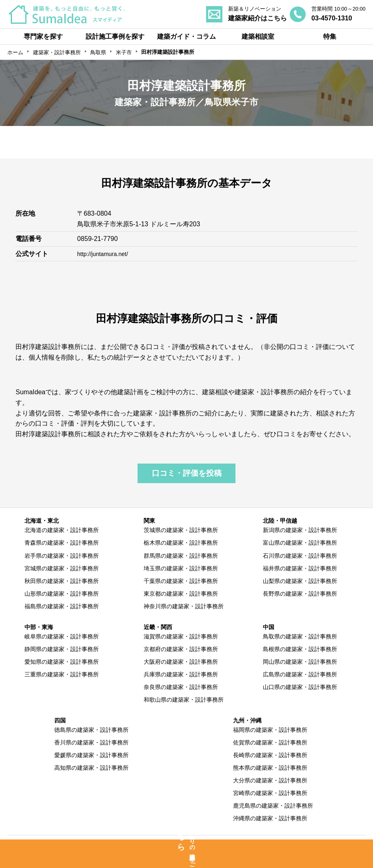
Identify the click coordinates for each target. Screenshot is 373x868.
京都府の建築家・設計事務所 (181, 649)
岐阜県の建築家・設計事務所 (62, 636)
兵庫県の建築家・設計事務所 (181, 674)
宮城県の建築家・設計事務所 (62, 568)
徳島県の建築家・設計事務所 (91, 730)
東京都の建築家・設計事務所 (181, 594)
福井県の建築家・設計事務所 (300, 568)
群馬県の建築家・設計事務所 (181, 556)
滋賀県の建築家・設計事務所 (181, 636)
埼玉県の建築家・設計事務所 (181, 568)
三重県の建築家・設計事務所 (62, 674)
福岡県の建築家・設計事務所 (270, 730)
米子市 (124, 52)
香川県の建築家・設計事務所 (91, 742)
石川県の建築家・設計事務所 (300, 556)
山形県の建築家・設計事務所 (62, 594)
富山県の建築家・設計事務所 (300, 543)
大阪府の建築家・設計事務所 (181, 662)
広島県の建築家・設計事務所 (300, 674)
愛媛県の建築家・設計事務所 (91, 755)
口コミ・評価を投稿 (187, 473)
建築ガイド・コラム (186, 36)
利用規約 (242, 845)
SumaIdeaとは (57, 845)
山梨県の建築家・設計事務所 (300, 581)
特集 (330, 36)
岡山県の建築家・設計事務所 (300, 662)
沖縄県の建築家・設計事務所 (270, 818)
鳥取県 (98, 52)
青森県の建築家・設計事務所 (62, 543)
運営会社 (324, 845)
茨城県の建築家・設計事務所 (181, 530)
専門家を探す (43, 36)
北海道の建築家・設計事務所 (62, 530)
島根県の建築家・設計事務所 (300, 649)
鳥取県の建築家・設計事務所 (300, 636)
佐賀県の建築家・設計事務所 (270, 742)
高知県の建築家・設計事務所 (91, 768)
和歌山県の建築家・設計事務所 (184, 700)
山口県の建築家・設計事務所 (300, 687)
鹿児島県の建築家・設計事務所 (273, 806)
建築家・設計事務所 (57, 52)
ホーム (15, 52)
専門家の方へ (154, 845)
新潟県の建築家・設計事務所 (300, 530)
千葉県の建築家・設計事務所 (181, 581)
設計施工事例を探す (115, 36)
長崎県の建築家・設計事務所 (270, 755)
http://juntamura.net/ (106, 254)
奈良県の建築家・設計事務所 (181, 687)
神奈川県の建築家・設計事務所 (184, 606)
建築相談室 (258, 36)
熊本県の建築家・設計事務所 (270, 768)
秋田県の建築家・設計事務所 (62, 581)
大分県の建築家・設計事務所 (270, 780)
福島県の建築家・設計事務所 (62, 606)
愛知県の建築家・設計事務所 (62, 662)
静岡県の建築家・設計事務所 (62, 649)
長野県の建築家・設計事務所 (300, 594)
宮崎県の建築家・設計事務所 (270, 793)
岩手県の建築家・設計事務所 (62, 556)
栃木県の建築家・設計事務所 (181, 543)
